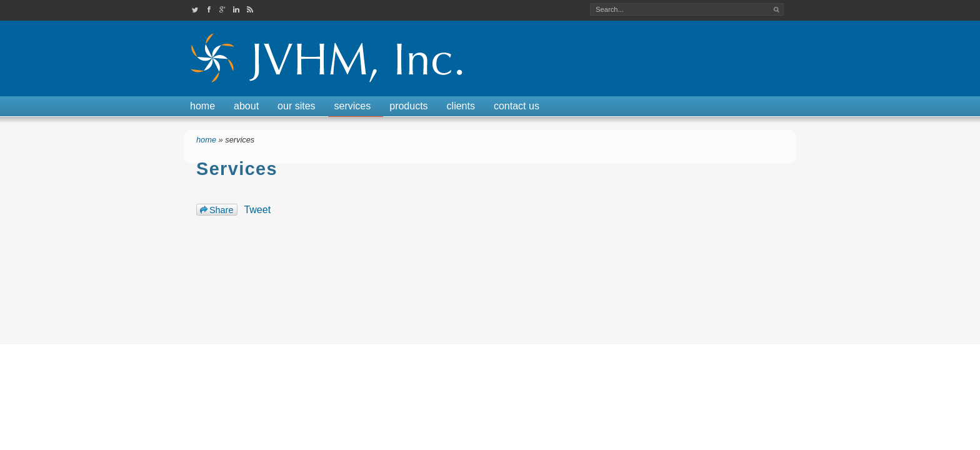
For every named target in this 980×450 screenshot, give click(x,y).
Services (353, 106)
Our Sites (296, 106)
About (246, 106)
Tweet (257, 210)
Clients (461, 106)
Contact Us (517, 106)
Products (408, 106)
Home (202, 106)
